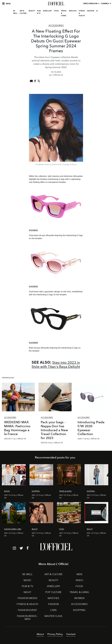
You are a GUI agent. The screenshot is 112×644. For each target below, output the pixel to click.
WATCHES (73, 11)
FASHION (91, 11)
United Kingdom (91, 4)
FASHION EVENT (27, 610)
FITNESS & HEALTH (82, 13)
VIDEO (79, 580)
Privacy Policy (55, 634)
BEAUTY (32, 11)
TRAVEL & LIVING (64, 13)
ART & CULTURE (23, 12)
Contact (71, 634)
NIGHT (27, 592)
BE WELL (15, 12)
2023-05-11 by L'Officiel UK (15, 439)
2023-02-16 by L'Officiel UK (52, 443)
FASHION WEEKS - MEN (27, 618)
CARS (53, 610)
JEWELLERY (47, 11)
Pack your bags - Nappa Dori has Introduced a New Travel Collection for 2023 (54, 430)
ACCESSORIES (79, 604)
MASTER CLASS (53, 616)
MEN (79, 574)
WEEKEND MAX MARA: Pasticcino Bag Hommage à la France (17, 428)
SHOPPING (79, 610)
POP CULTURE (53, 592)
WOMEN (79, 598)
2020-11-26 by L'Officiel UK (89, 439)
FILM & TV (39, 12)
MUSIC (27, 580)
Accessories (56, 25)
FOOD (56, 11)
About (40, 634)
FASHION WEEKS (27, 598)
